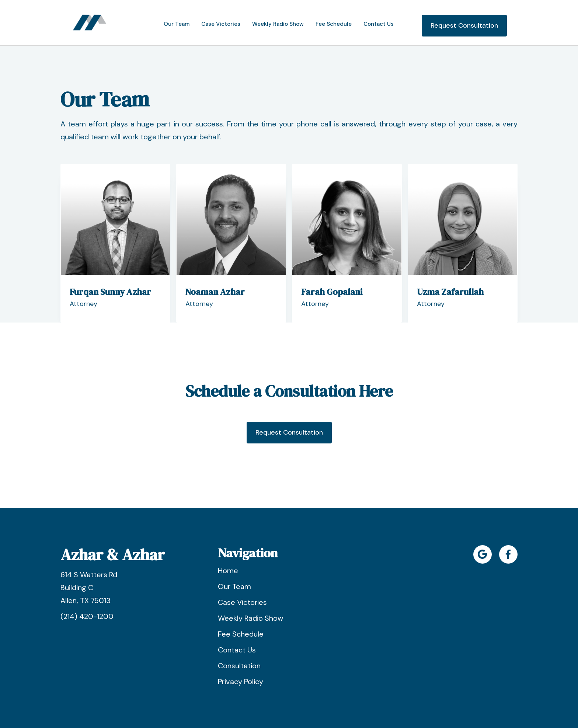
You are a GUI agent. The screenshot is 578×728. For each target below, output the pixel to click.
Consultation (239, 666)
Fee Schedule (241, 634)
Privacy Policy (241, 682)
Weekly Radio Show (250, 618)
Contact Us (237, 650)
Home (228, 571)
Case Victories (242, 602)
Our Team (234, 586)
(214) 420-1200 (87, 616)
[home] (90, 23)
